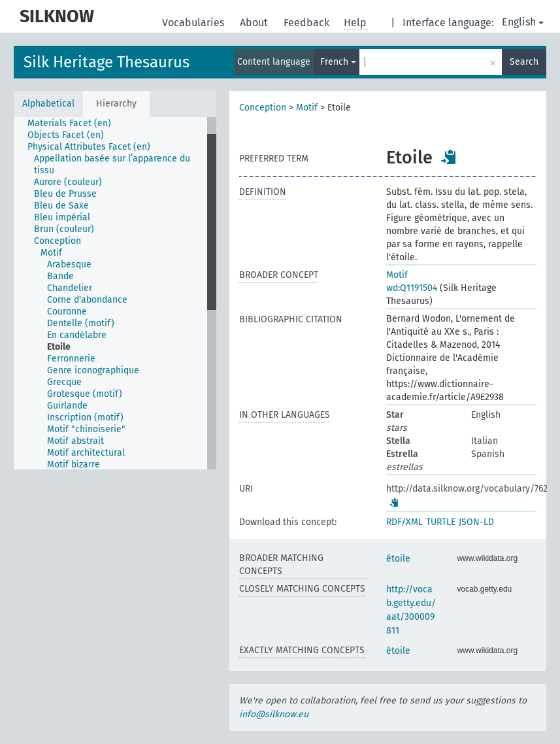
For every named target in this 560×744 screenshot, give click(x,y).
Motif (307, 108)
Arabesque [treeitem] (69, 264)
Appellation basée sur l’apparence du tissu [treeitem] (112, 164)
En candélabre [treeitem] (77, 335)
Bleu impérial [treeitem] (62, 217)
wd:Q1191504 (412, 288)
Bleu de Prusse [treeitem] (65, 194)
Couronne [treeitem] (67, 312)
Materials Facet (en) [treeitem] (69, 123)
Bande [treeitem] (60, 276)
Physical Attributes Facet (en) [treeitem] (89, 147)
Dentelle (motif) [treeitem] (81, 323)
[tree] (115, 293)
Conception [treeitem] (58, 241)
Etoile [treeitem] (59, 347)
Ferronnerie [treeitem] (71, 359)
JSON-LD (476, 522)
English (523, 22)
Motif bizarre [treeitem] (74, 465)
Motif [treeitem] (51, 253)
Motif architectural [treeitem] (86, 453)
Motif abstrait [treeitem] (75, 441)
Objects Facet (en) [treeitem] (66, 135)
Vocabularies (194, 23)
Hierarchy (116, 104)
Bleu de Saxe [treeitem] (61, 206)
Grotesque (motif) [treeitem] (85, 394)
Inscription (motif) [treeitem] (85, 417)
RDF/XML (404, 522)
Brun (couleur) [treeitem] (64, 229)
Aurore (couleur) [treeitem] (68, 182)
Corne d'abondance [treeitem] (87, 300)
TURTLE (441, 522)
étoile (398, 559)
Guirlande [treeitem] (67, 406)
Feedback (308, 23)
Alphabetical (48, 104)
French (338, 62)
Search (524, 62)
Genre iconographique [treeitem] (93, 370)
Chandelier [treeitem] (70, 288)
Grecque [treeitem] (64, 382)
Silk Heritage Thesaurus (107, 62)
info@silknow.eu (274, 714)
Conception (263, 108)
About (255, 23)
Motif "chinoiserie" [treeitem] (86, 429)
